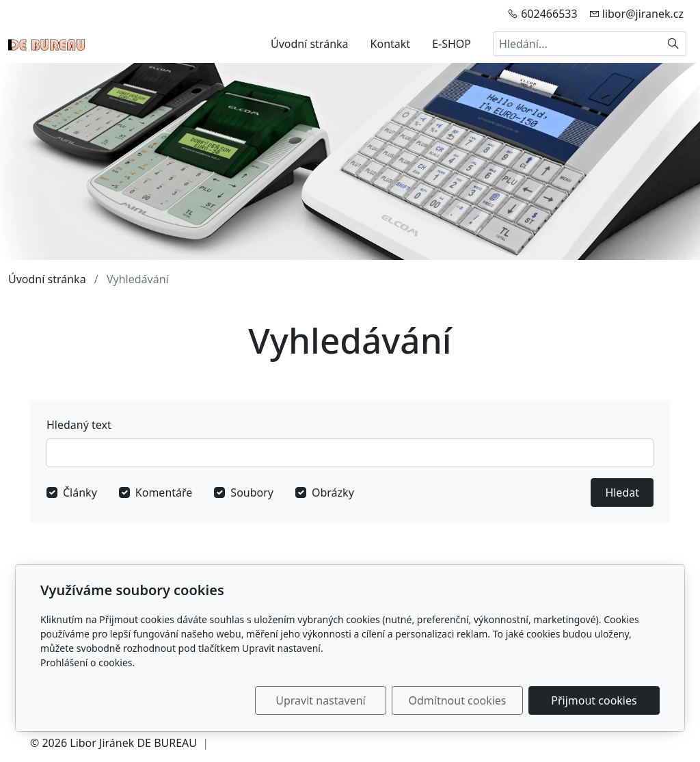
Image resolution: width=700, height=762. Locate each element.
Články (80, 492)
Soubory (252, 492)
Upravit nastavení (320, 700)
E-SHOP (452, 44)
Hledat (622, 492)
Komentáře (164, 492)
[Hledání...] (577, 44)
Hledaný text (79, 425)
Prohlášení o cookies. (87, 662)
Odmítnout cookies (458, 700)
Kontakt (391, 44)
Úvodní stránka (310, 44)
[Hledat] (674, 44)
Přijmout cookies (594, 700)
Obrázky (333, 492)
